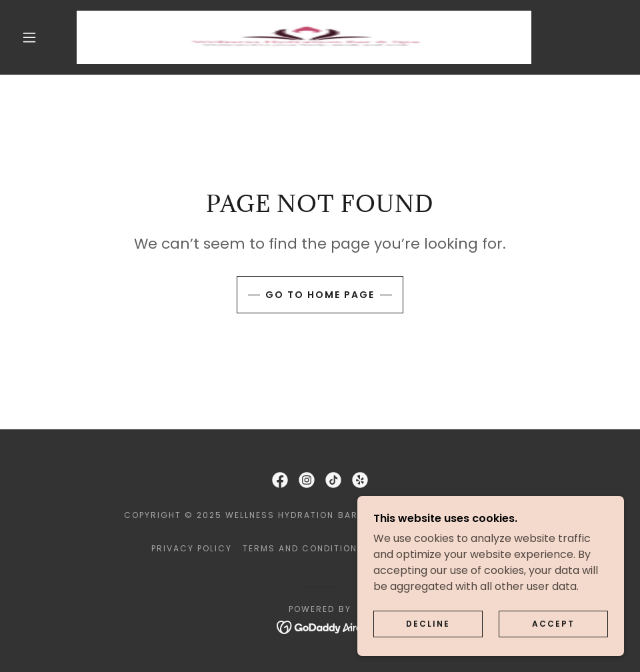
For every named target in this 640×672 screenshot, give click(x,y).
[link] (304, 37)
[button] (30, 37)
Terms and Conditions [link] (303, 548)
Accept (553, 624)
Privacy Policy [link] (192, 548)
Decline (428, 624)
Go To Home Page (320, 295)
